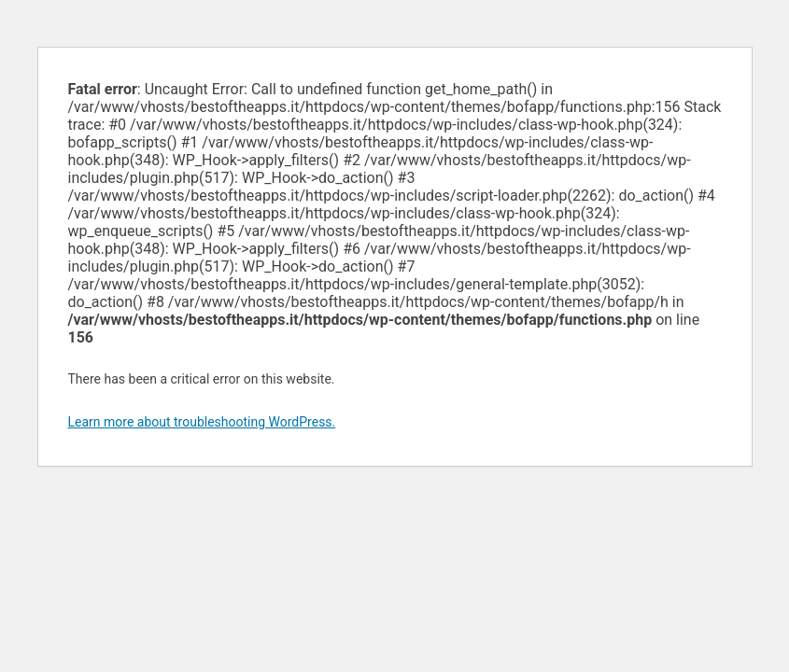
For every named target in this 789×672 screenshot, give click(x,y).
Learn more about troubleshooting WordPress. (202, 422)
